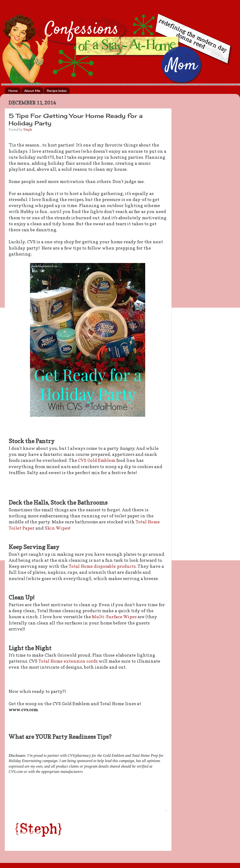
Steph (28, 129)
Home (13, 91)
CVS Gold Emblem (97, 460)
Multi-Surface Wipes (114, 617)
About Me (32, 91)
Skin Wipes (57, 528)
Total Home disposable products (102, 566)
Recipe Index (57, 91)
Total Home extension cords (68, 661)
